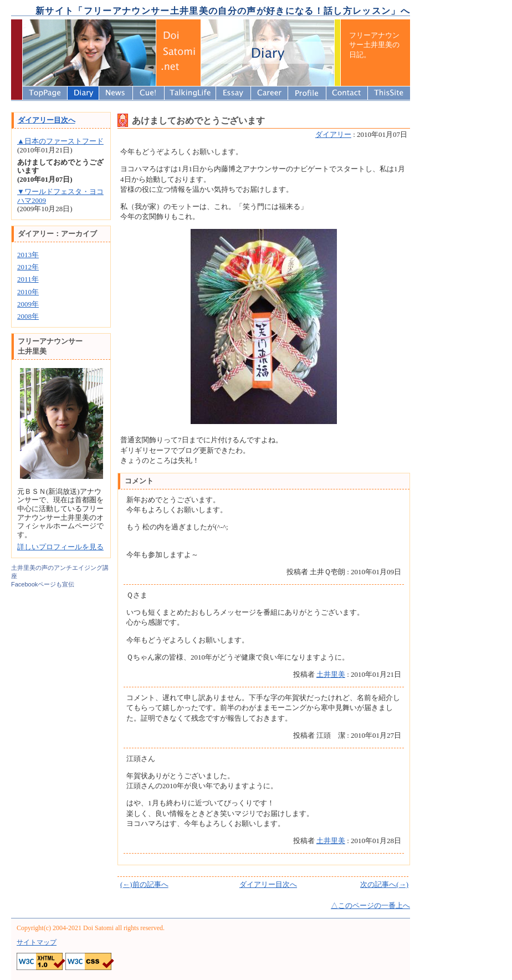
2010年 (28, 292)
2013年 (28, 255)
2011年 (28, 279)
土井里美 (331, 674)
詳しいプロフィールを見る (60, 547)
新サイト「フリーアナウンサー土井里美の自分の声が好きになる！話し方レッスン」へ (223, 11)
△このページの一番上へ (370, 905)
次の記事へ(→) (384, 884)
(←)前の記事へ (144, 884)
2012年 (28, 267)
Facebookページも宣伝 (43, 584)
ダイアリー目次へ (268, 884)
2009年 (28, 304)
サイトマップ (37, 942)
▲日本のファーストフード (60, 141)
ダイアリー (333, 134)
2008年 (28, 316)
